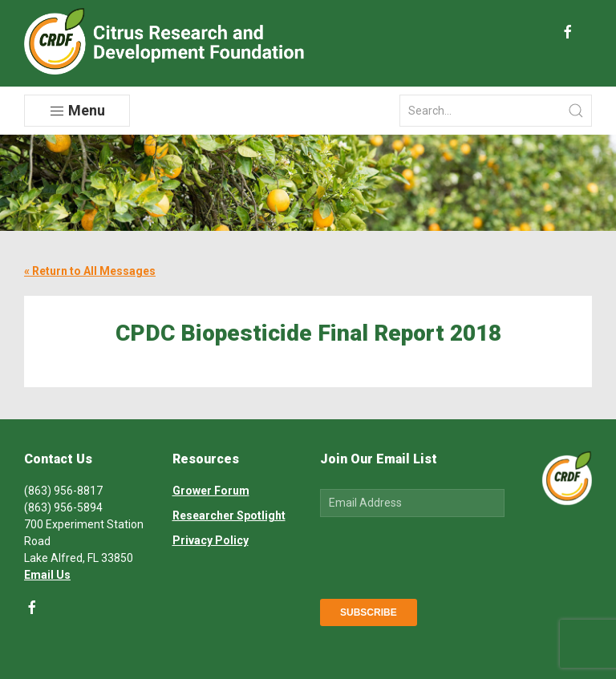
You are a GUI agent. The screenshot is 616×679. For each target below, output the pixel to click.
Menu (77, 111)
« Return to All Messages (90, 271)
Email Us (47, 575)
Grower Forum (211, 491)
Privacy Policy (211, 540)
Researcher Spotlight (229, 515)
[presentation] (442, 555)
